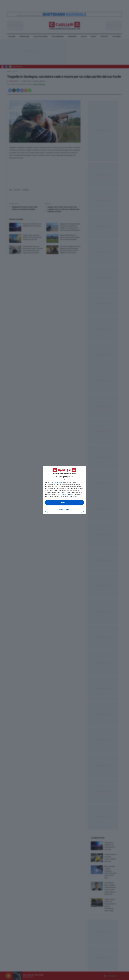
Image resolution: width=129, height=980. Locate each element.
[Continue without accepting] (64, 480)
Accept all (65, 503)
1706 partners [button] (58, 483)
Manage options (65, 510)
